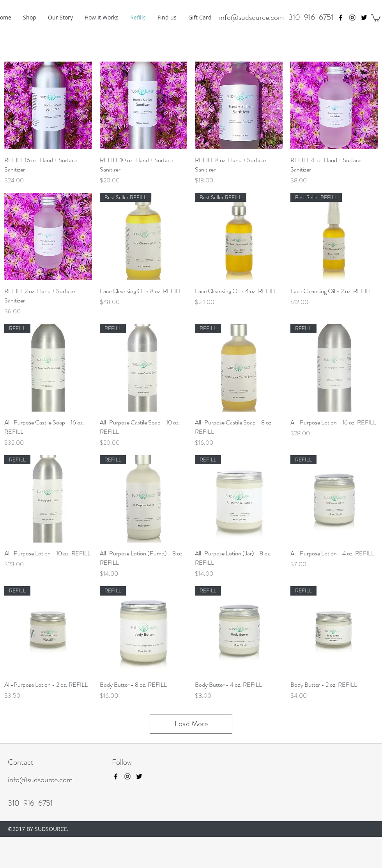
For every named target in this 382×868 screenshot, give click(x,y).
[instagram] (352, 18)
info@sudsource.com (251, 17)
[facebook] (341, 18)
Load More (191, 724)
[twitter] (364, 18)
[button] (376, 18)
